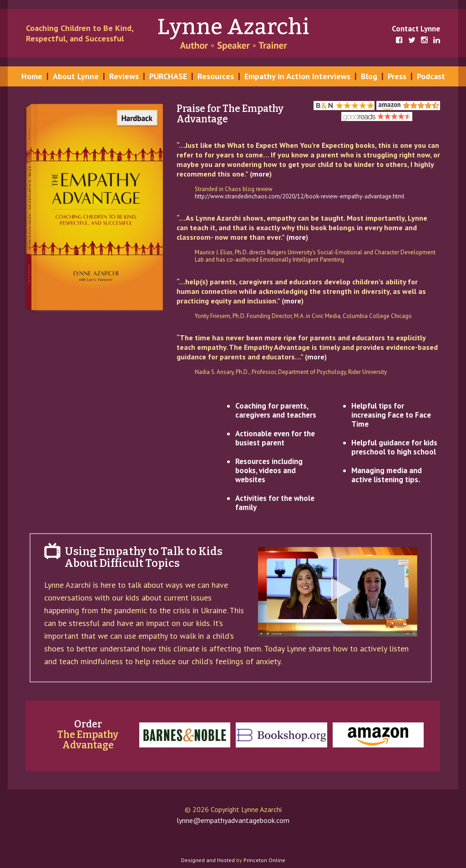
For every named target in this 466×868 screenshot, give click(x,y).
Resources (216, 76)
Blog (369, 76)
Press (397, 76)
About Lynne (76, 76)
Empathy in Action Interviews (297, 76)
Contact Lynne (416, 29)
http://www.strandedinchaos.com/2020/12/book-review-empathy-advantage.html (300, 196)
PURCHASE (168, 76)
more (261, 174)
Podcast (431, 76)
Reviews (124, 76)
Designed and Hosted (208, 860)
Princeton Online (264, 860)
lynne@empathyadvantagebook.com (233, 820)
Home (32, 76)
